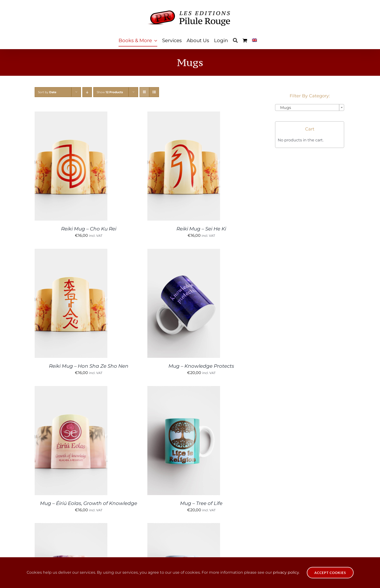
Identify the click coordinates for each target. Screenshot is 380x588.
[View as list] (154, 92)
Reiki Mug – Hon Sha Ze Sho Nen (89, 366)
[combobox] (310, 107)
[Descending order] (87, 92)
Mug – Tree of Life (201, 503)
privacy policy (286, 572)
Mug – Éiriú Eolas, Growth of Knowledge (89, 503)
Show (110, 92)
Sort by (47, 92)
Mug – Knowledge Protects (201, 366)
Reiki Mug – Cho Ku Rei (89, 229)
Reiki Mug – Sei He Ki (201, 229)
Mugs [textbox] (284, 108)
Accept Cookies (330, 573)
